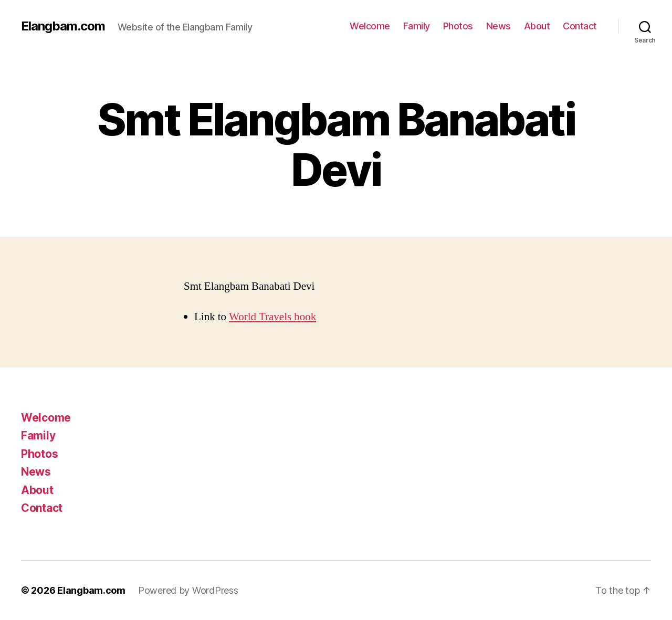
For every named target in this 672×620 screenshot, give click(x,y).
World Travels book (272, 317)
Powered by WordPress (188, 590)
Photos (458, 26)
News (498, 26)
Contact (580, 26)
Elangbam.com (63, 26)
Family (417, 26)
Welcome (370, 26)
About (537, 26)
